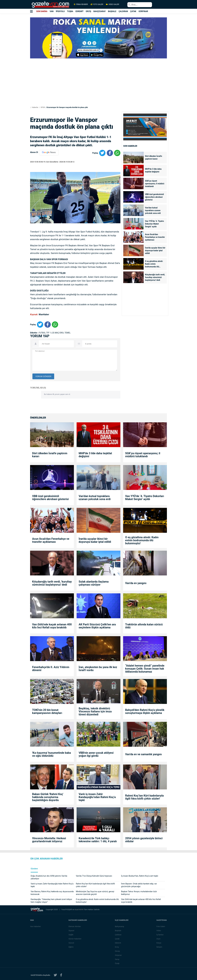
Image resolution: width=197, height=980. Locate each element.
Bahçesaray (120, 926)
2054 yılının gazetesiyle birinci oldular (144, 840)
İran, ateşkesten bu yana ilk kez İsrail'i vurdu (98, 669)
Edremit (118, 943)
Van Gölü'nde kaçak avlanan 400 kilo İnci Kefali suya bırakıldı (52, 626)
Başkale (118, 931)
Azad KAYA (79, 909)
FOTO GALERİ (97, 4)
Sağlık (71, 935)
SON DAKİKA (42, 11)
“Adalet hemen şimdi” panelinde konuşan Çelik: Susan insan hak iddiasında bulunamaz (145, 669)
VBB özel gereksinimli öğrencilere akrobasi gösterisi (154, 197)
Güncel (72, 943)
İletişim (160, 947)
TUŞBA (70, 11)
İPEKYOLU (60, 11)
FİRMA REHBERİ (81, 4)
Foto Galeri (161, 926)
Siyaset (72, 931)
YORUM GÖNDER (43, 376)
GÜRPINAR (143, 11)
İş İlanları (160, 935)
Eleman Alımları (75, 926)
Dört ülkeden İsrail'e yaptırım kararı (153, 157)
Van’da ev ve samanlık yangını (143, 754)
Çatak (117, 939)
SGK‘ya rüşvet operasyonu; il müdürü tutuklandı (155, 184)
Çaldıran (118, 935)
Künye (159, 943)
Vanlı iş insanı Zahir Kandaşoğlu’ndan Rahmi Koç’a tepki (97, 797)
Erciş (117, 947)
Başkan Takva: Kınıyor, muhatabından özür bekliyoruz (139, 893)
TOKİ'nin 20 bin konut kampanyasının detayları (47, 711)
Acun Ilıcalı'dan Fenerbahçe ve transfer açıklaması (155, 237)
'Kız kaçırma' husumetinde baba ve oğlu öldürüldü (52, 754)
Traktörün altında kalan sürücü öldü (144, 626)
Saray (117, 959)
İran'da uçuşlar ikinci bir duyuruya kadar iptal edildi (155, 251)
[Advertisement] (16, 49)
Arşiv (159, 939)
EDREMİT (80, 11)
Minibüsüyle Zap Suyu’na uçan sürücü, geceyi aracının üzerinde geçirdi (95, 893)
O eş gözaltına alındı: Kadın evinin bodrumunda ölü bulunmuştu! (154, 264)
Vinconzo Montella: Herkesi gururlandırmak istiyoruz (49, 840)
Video (159, 931)
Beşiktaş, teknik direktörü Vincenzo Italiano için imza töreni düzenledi (95, 711)
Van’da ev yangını (136, 583)
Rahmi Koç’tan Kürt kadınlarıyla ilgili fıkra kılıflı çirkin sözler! (144, 797)
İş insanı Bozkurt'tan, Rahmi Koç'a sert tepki (140, 876)
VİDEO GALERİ (112, 4)
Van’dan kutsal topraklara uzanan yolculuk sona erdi (153, 210)
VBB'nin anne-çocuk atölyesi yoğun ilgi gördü (96, 754)
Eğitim (71, 947)
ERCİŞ (88, 11)
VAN (52, 11)
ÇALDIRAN (123, 11)
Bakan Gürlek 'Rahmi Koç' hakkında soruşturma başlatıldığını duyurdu (48, 797)
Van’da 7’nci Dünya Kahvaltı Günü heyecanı (94, 876)
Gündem (34, 869)
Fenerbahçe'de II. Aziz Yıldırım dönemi (51, 669)
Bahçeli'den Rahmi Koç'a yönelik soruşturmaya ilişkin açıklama (145, 711)
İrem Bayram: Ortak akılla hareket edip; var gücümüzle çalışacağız (139, 885)
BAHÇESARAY (100, 11)
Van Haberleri (35, 926)
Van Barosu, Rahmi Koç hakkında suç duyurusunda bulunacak (52, 893)
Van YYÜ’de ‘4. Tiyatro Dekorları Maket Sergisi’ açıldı (154, 224)
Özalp (117, 963)
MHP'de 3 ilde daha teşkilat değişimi (153, 170)
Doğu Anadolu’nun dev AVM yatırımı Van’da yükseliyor (49, 877)
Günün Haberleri (75, 939)
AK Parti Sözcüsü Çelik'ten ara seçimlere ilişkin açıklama (97, 626)
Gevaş (118, 951)
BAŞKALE (112, 11)
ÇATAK (133, 11)
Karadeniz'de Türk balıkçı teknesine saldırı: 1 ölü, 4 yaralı (98, 840)
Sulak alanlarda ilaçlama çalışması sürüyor (94, 583)
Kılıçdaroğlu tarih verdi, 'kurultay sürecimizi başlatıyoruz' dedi (155, 277)
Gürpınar (119, 955)
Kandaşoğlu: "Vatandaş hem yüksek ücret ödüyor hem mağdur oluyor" (51, 901)
